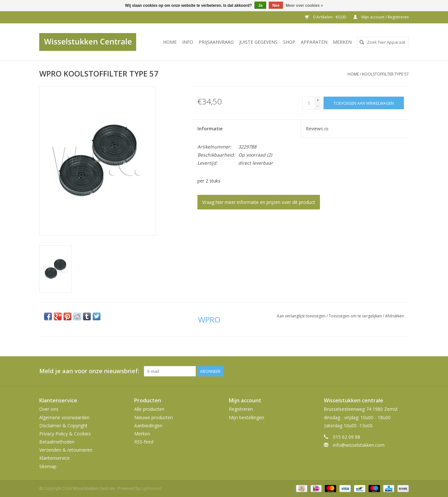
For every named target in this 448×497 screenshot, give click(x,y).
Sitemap (48, 466)
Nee (276, 6)
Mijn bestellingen (247, 417)
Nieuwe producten (153, 417)
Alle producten (149, 409)
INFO (188, 42)
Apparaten (314, 42)
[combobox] (383, 42)
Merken (342, 42)
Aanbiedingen (148, 426)
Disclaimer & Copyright (63, 426)
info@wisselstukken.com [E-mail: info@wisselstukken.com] (359, 445)
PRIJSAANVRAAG (216, 42)
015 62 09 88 (347, 437)
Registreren (241, 409)
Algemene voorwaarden (64, 417)
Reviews (317, 129)
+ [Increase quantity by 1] (318, 100)
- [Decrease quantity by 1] (318, 106)
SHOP (289, 42)
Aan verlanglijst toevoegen (302, 316)
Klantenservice (54, 458)
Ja (260, 6)
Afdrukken (395, 316)
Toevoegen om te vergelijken (356, 316)
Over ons (49, 409)
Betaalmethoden (57, 442)
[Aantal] (309, 103)
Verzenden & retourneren (66, 450)
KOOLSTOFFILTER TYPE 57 (385, 74)
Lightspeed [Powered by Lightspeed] (151, 488)
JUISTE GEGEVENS (258, 42)
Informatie (210, 129)
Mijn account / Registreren (381, 17)
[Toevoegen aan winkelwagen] (364, 103)
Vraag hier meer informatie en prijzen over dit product (259, 202)
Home (170, 42)
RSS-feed (144, 442)
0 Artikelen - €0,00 (326, 17)
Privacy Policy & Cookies (65, 434)
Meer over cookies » (305, 6)
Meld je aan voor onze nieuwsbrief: (89, 371)
